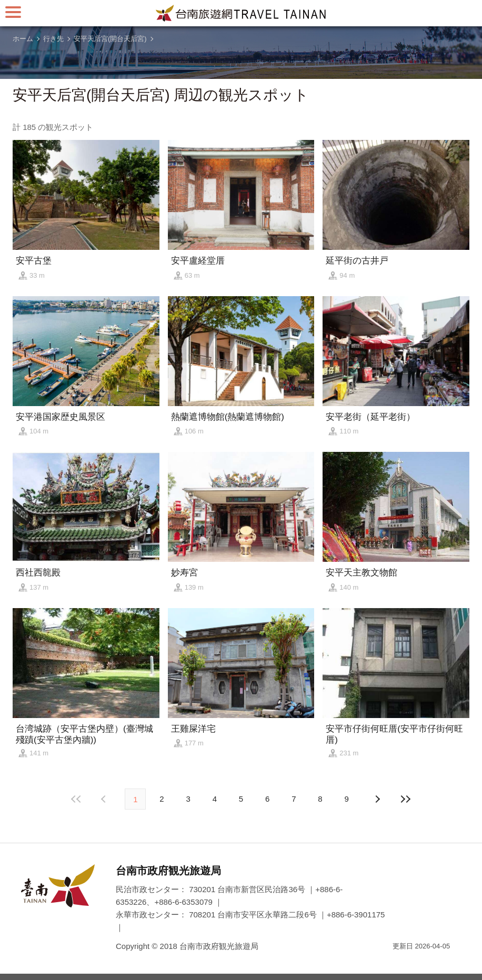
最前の (76, 799)
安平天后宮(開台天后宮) (110, 39)
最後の (406, 799)
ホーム (23, 39)
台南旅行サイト (241, 13)
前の (377, 799)
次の (105, 799)
